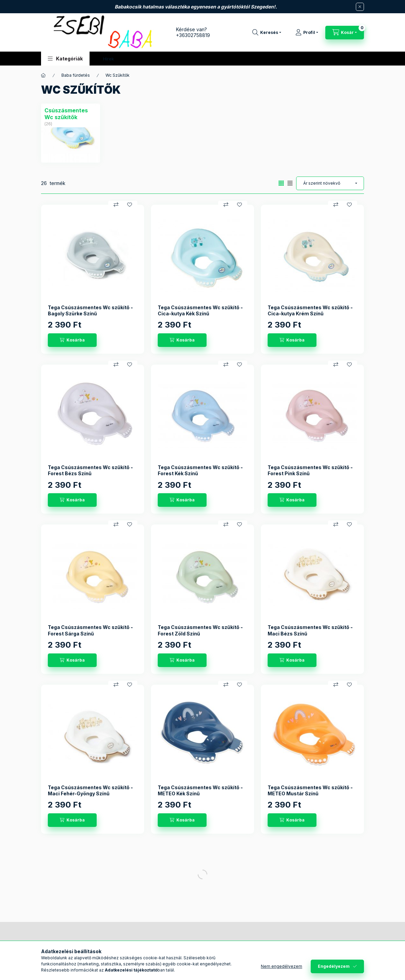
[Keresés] (267, 33)
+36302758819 (193, 35)
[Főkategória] (43, 75)
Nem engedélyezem (282, 966)
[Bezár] (360, 7)
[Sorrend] (330, 183)
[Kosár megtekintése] (345, 33)
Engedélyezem (334, 966)
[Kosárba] (72, 340)
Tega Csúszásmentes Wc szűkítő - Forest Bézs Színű (90, 470)
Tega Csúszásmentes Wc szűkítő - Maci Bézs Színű (310, 630)
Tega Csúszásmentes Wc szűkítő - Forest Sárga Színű (90, 630)
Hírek (109, 59)
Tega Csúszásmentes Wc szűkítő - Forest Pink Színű (310, 470)
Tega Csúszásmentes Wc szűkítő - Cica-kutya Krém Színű (310, 310)
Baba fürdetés (76, 75)
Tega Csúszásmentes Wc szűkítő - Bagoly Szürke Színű (90, 310)
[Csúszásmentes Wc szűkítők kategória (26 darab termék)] (71, 114)
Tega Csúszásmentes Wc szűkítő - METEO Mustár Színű (310, 790)
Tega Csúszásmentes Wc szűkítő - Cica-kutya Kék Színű (200, 310)
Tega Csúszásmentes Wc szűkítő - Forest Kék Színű (200, 470)
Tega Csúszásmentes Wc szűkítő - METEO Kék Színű (200, 790)
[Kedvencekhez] (130, 205)
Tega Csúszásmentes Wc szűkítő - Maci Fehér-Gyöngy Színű (90, 790)
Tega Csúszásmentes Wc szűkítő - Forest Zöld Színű (200, 630)
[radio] (290, 183)
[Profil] (307, 33)
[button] (65, 59)
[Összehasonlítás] (116, 205)
